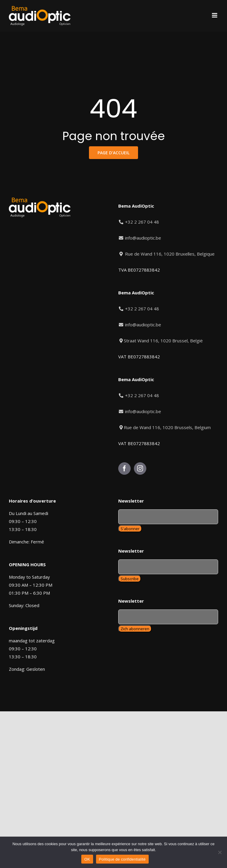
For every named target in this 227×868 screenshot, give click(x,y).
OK (87, 859)
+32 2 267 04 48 (139, 222)
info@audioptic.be (140, 238)
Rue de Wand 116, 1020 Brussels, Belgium (164, 427)
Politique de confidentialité (122, 859)
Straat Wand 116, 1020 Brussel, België (160, 341)
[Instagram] (140, 469)
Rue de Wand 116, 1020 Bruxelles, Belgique (166, 254)
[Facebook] (124, 469)
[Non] (220, 852)
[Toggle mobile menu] (215, 15)
